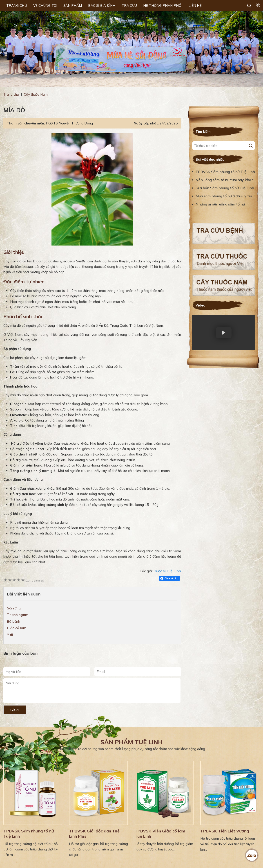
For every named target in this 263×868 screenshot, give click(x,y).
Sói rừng (14, 608)
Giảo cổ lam (17, 628)
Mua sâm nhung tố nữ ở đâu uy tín (224, 196)
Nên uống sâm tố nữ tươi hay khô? (224, 180)
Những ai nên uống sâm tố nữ (221, 204)
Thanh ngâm (18, 615)
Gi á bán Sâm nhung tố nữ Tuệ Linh (225, 188)
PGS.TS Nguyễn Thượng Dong (69, 123)
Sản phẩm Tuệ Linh (131, 742)
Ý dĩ (10, 635)
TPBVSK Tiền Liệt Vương (225, 831)
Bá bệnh (14, 621)
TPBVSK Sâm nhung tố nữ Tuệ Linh (225, 172)
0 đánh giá (35, 581)
